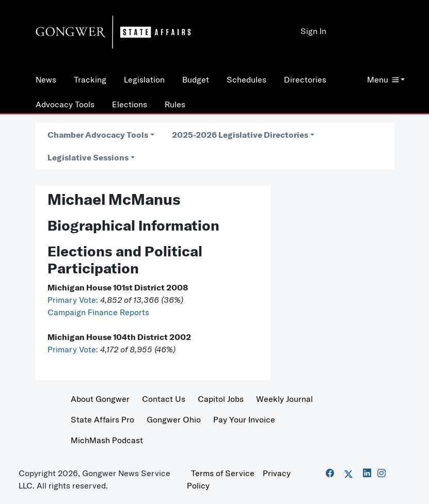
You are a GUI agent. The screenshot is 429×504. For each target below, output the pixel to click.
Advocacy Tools (65, 104)
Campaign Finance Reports (98, 312)
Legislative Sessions (88, 157)
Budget (196, 79)
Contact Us (164, 399)
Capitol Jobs (221, 399)
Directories (305, 79)
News (46, 79)
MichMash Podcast (107, 440)
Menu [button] (383, 79)
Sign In (313, 31)
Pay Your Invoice (244, 419)
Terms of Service (223, 473)
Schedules (247, 79)
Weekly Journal (284, 399)
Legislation (144, 79)
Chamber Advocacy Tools (98, 135)
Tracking (90, 79)
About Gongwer (100, 399)
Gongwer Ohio (174, 419)
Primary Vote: (74, 300)
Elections (130, 104)
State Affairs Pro (102, 419)
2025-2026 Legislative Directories (240, 135)
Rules (175, 104)
